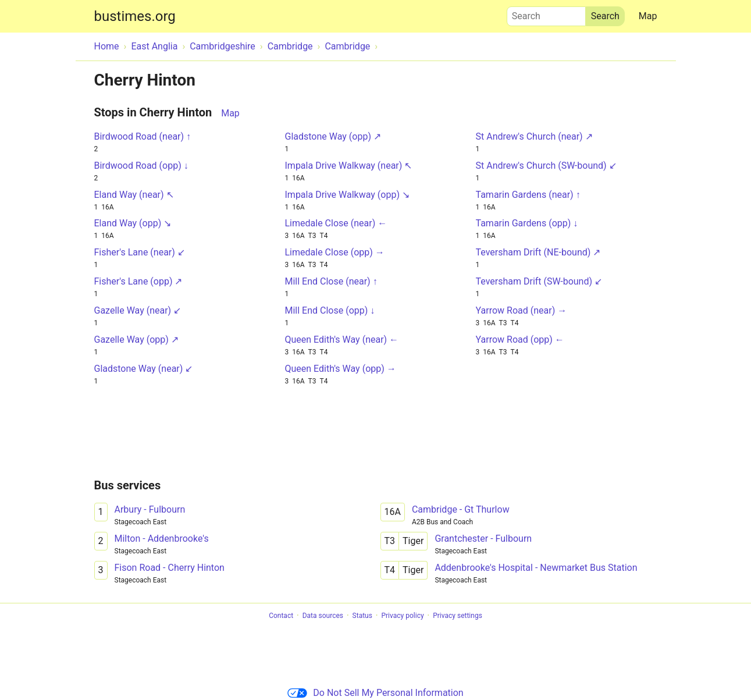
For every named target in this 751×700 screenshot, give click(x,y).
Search (546, 13)
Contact (281, 616)
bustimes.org (135, 16)
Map (648, 16)
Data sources (323, 616)
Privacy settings (458, 616)
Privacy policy (402, 616)
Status (362, 616)
